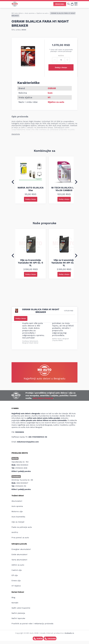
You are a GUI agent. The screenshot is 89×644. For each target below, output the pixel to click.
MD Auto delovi (17, 13)
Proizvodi (60, 4)
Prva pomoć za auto (20, 538)
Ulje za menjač (18, 522)
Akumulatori (17, 501)
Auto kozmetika (18, 517)
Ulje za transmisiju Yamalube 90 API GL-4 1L (64, 263)
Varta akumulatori (19, 560)
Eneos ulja (16, 581)
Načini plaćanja (18, 613)
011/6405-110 (21, 486)
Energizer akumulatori (21, 549)
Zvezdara (50, 639)
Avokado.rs (69, 633)
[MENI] (76, 4)
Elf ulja (15, 575)
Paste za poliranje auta (22, 527)
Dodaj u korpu (61, 67)
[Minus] (55, 60)
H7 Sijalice (16, 586)
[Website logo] (15, 4)
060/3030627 (22, 483)
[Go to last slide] (13, 182)
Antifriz (15, 532)
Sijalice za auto (42, 13)
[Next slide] (76, 182)
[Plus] (67, 60)
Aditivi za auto (18, 565)
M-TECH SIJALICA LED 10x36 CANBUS (64, 189)
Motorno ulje (17, 511)
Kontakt (15, 603)
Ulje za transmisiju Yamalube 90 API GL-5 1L (30, 263)
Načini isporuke (18, 618)
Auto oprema (30, 13)
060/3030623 (22, 465)
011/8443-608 (21, 468)
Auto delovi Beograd (43, 398)
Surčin (38, 639)
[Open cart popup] (72, 4)
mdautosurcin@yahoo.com (28, 442)
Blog (13, 597)
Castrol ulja (17, 570)
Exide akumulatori (19, 554)
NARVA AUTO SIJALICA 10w (31, 189)
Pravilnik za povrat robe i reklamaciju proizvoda (32, 624)
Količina (61, 56)
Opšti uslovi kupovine (21, 608)
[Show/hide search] (69, 4)
